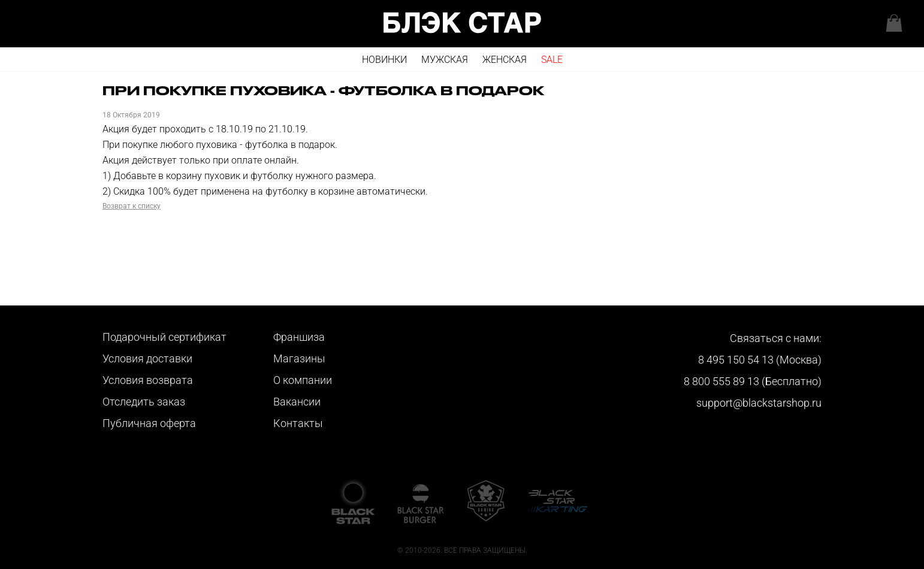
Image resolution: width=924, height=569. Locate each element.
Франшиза (299, 337)
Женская (505, 60)
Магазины (299, 358)
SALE (552, 60)
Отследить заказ (144, 402)
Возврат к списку (132, 206)
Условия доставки (147, 358)
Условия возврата (148, 380)
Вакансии (297, 402)
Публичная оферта (149, 423)
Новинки (384, 60)
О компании (303, 380)
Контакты (298, 423)
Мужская (445, 60)
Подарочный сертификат (164, 337)
